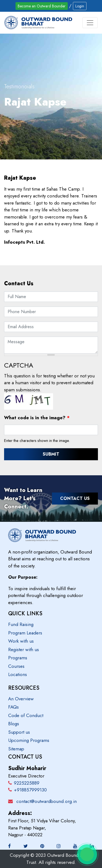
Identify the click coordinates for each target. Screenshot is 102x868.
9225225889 (24, 783)
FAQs (13, 707)
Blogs (14, 724)
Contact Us (75, 498)
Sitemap (16, 749)
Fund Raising (21, 624)
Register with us (24, 649)
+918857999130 (27, 790)
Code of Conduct (26, 715)
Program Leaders (25, 633)
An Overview (21, 699)
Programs (18, 658)
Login (80, 6)
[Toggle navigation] (90, 23)
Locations (18, 674)
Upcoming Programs (29, 740)
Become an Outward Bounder (42, 6)
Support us (19, 732)
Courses (16, 666)
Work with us (21, 641)
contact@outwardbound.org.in (47, 801)
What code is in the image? (37, 418)
